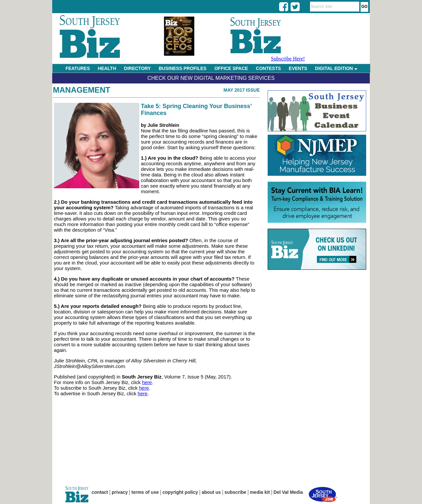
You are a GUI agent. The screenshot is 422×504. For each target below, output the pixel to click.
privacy (120, 492)
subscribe (235, 492)
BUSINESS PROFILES (182, 68)
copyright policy (180, 492)
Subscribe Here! (288, 59)
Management (82, 90)
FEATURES (78, 68)
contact (100, 492)
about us (211, 492)
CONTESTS (268, 68)
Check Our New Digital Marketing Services (211, 78)
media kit (260, 492)
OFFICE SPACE (231, 68)
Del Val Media (288, 492)
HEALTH (107, 68)
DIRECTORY (138, 68)
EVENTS (298, 68)
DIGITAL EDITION (336, 68)
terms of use (145, 492)
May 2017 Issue (242, 90)
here (147, 382)
